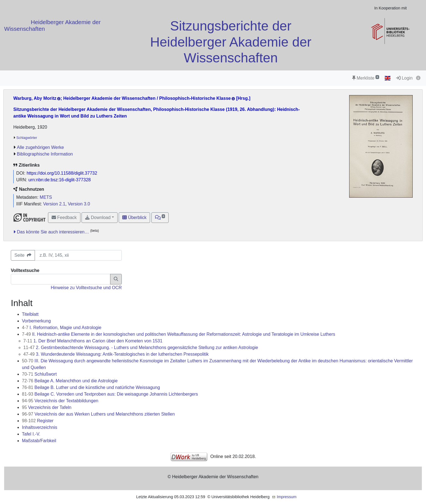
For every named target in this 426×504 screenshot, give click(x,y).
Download (98, 217)
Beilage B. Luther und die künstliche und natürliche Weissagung (91, 387)
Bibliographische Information (45, 154)
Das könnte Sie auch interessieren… (53, 232)
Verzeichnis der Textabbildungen (60, 401)
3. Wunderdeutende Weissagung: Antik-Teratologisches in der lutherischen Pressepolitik (116, 354)
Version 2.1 (54, 204)
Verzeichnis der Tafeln (47, 407)
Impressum (287, 497)
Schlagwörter (27, 138)
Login (404, 78)
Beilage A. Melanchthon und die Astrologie (70, 381)
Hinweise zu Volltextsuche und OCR (86, 288)
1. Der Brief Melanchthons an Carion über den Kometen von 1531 (93, 341)
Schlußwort (39, 374)
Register (38, 421)
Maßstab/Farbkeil (39, 441)
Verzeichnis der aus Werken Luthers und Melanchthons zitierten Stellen (98, 414)
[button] (160, 218)
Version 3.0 (79, 204)
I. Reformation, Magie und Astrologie (62, 328)
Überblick (134, 217)
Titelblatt (30, 314)
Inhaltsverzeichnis (40, 427)
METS (46, 197)
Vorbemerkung (36, 321)
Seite (23, 255)
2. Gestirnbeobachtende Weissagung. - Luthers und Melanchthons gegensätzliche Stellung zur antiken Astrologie (141, 348)
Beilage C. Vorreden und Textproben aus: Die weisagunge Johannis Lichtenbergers (110, 394)
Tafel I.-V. (31, 434)
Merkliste (366, 78)
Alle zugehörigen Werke (40, 147)
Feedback (64, 217)
